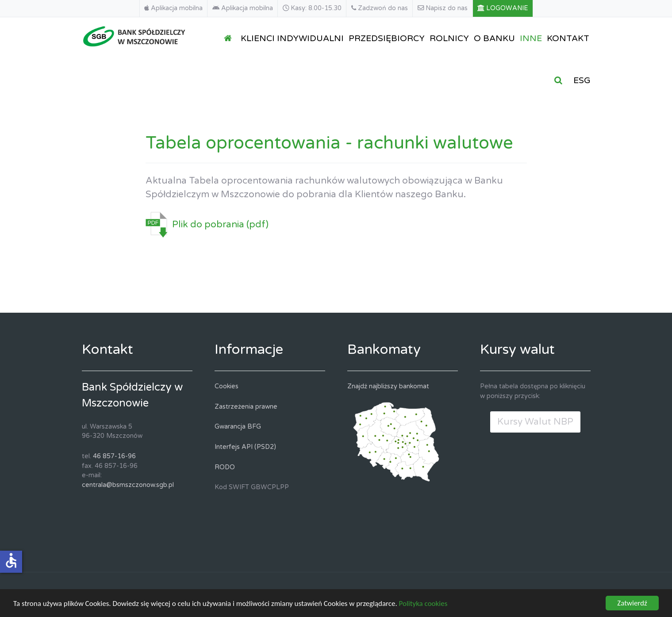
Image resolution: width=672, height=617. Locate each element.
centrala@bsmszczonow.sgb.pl (128, 485)
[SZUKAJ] (560, 80)
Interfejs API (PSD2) (245, 447)
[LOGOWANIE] (503, 8)
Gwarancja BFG (238, 427)
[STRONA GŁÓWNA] (230, 38)
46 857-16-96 (114, 456)
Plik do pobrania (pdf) (220, 224)
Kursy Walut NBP (535, 422)
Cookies (227, 386)
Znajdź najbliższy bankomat (388, 386)
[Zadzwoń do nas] (380, 8)
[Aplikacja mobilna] (173, 8)
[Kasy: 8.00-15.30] (312, 8)
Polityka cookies (423, 605)
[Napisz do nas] (443, 8)
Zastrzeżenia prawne (246, 407)
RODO (225, 467)
